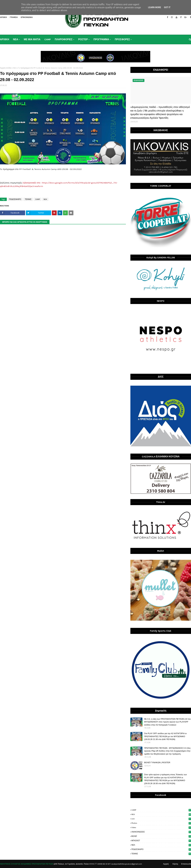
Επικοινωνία (186, 864)
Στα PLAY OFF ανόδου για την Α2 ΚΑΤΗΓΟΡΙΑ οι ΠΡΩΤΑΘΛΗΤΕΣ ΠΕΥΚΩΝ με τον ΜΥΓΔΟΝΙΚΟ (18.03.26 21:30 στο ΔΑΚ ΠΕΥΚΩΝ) (165, 736)
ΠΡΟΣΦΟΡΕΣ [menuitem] (122, 39)
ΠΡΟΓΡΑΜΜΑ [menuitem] (101, 39)
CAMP (38, 199)
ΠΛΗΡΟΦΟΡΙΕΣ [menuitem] (64, 39)
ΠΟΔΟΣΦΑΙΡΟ (15, 199)
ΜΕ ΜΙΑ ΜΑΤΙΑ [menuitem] (32, 39)
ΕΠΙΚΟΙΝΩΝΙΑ (27, 17)
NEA (15, 68)
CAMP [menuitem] (48, 39)
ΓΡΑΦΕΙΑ (14, 17)
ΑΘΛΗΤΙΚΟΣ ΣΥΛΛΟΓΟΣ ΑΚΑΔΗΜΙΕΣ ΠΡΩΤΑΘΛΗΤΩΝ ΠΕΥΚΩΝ (27, 864)
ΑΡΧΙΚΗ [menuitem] (5, 39)
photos (161, 823)
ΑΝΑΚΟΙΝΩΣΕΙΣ (161, 832)
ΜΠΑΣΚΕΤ (161, 841)
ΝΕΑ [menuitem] (15, 39)
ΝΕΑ (161, 845)
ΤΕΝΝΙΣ (28, 199)
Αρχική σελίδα (6, 68)
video (161, 827)
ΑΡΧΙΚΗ (3, 17)
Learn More (154, 7)
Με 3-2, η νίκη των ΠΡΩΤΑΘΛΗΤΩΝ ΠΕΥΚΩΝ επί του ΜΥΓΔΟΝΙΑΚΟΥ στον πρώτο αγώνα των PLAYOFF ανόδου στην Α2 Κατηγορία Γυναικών (167, 722)
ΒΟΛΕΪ (161, 836)
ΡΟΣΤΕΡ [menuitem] (83, 39)
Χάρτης (175, 864)
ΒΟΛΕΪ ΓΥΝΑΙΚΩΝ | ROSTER (157, 762)
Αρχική (166, 864)
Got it (167, 7)
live (161, 819)
